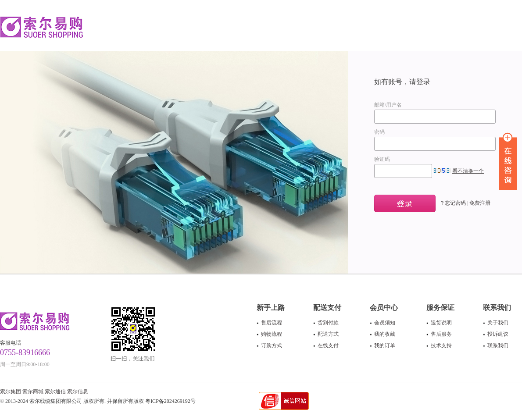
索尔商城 (33, 392)
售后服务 (441, 334)
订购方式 (272, 345)
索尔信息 (78, 392)
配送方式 (328, 334)
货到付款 (328, 323)
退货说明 (441, 323)
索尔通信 (55, 392)
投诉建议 (498, 334)
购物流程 (272, 334)
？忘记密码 (453, 203)
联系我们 (498, 345)
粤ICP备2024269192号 (170, 401)
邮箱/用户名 (388, 105)
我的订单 (385, 345)
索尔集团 (11, 392)
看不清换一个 (468, 171)
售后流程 (272, 323)
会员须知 (385, 323)
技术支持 (441, 345)
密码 (379, 132)
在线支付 (328, 345)
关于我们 (498, 323)
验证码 (382, 159)
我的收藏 (385, 334)
